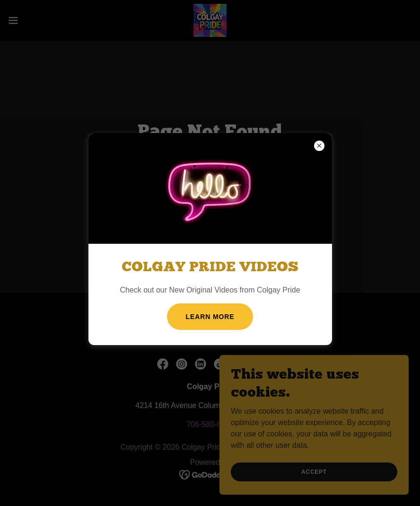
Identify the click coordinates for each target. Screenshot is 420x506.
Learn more (210, 317)
